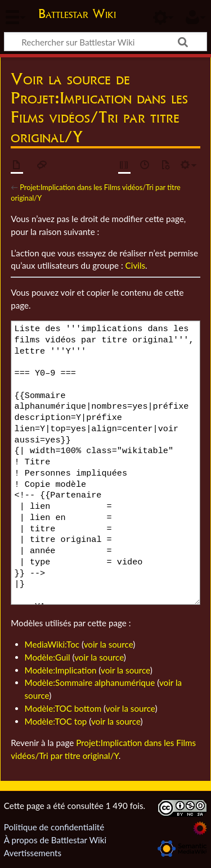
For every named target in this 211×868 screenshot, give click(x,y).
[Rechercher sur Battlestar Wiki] (105, 42)
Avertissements (33, 853)
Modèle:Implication (61, 670)
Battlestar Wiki (77, 15)
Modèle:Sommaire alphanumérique (90, 682)
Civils (135, 265)
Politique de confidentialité (54, 827)
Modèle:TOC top (56, 721)
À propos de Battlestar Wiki (55, 840)
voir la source (109, 644)
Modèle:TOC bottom (63, 708)
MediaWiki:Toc (52, 644)
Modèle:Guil (48, 657)
